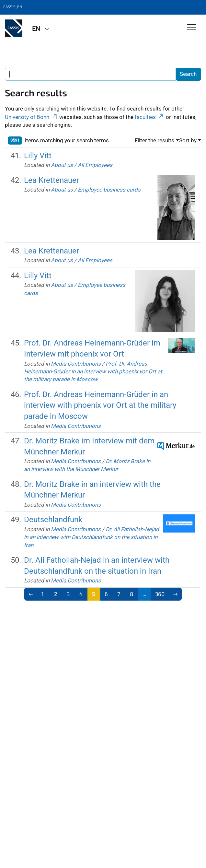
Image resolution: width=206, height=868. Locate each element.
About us (62, 165)
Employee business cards (109, 190)
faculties (150, 117)
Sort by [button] (188, 140)
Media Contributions (76, 364)
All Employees (95, 165)
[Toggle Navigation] (192, 28)
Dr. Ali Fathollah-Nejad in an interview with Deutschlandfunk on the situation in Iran (92, 537)
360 (160, 594)
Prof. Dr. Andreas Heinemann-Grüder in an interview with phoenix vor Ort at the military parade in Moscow (93, 372)
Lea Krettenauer (51, 180)
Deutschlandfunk (53, 520)
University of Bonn (31, 117)
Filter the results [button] (154, 140)
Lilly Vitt (38, 156)
